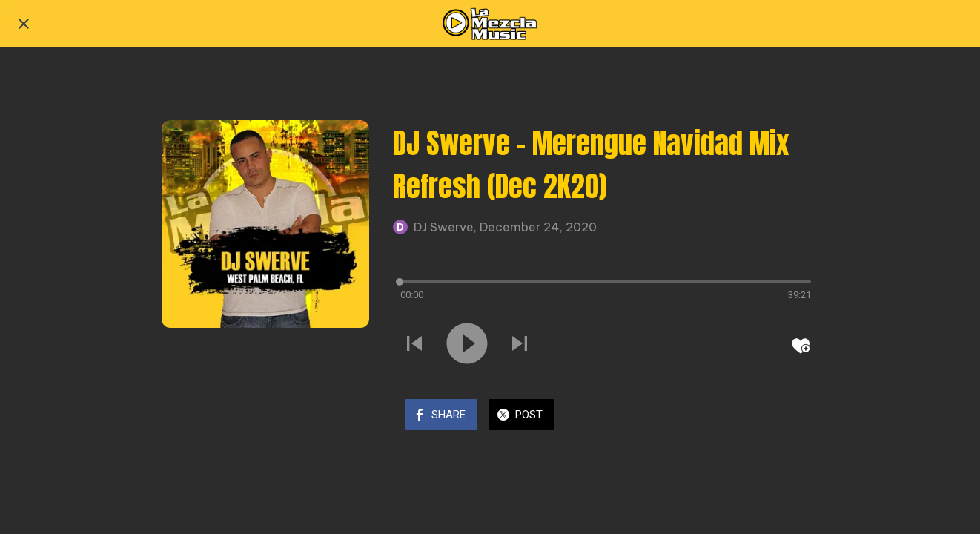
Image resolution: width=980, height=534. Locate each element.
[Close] (24, 24)
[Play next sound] (520, 345)
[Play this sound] (467, 345)
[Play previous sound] (414, 345)
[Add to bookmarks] (801, 346)
